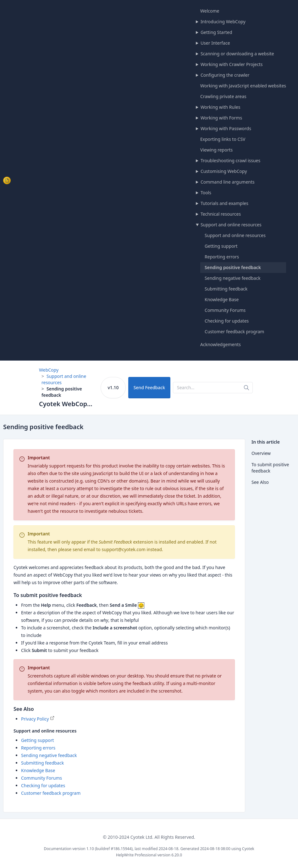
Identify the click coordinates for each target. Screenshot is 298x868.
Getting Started (216, 32)
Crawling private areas (223, 96)
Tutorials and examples (224, 203)
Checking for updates (227, 321)
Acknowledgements (221, 344)
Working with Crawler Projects (232, 64)
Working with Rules (221, 107)
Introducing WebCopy (223, 22)
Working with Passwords (226, 128)
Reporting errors (222, 257)
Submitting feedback (226, 289)
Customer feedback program (234, 332)
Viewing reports (216, 150)
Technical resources (221, 214)
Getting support (221, 246)
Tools (206, 193)
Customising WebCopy (224, 171)
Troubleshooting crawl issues (230, 160)
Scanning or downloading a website (237, 54)
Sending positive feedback (233, 267)
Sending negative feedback (233, 278)
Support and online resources (231, 225)
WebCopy (49, 370)
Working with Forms (221, 118)
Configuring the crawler (225, 75)
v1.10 (113, 387)
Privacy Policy (35, 719)
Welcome (210, 11)
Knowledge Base (222, 299)
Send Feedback (149, 387)
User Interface (215, 43)
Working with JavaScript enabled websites (243, 86)
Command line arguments (228, 182)
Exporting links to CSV (223, 139)
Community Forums (225, 310)
